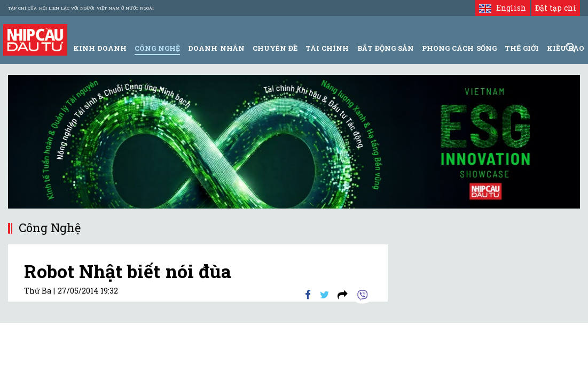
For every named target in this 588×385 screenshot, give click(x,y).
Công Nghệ (157, 48)
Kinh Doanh (100, 48)
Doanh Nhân (216, 48)
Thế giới (522, 48)
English (502, 8)
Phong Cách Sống (459, 48)
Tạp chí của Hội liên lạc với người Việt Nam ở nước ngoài (81, 8)
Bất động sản (386, 48)
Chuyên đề (275, 48)
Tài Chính (327, 48)
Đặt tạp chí (556, 8)
